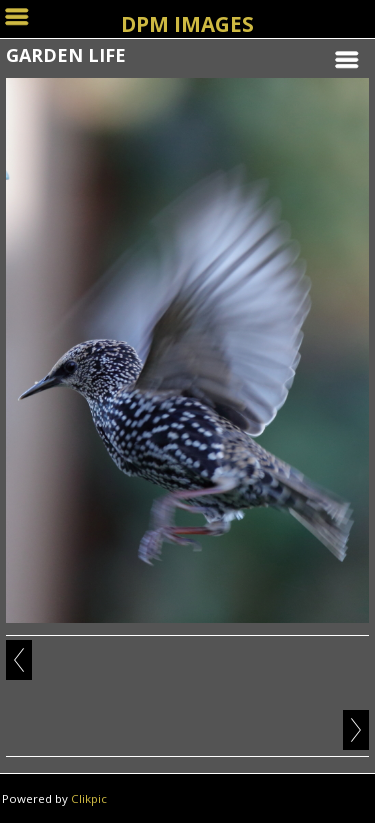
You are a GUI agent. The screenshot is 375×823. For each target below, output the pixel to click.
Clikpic (89, 798)
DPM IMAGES (187, 24)
